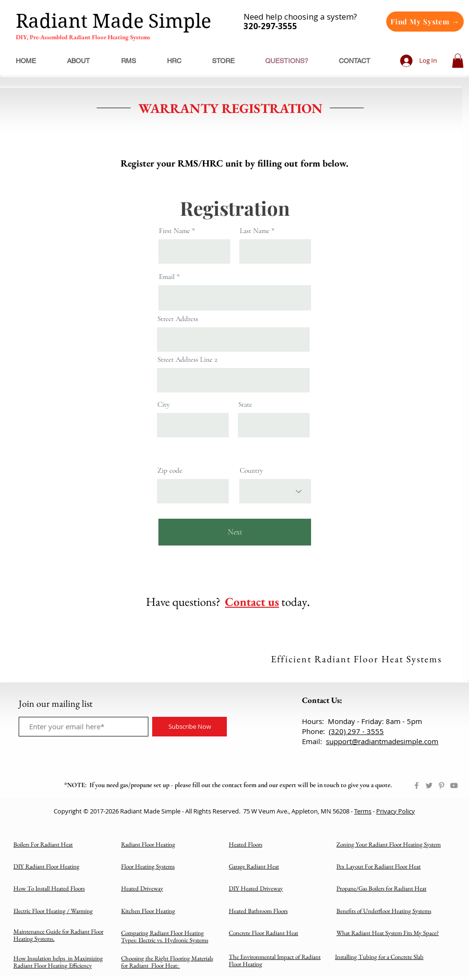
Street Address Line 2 (187, 360)
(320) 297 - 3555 (356, 731)
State (245, 405)
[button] (458, 61)
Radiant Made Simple (113, 21)
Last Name (255, 231)
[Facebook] (417, 785)
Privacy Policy (396, 811)
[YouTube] (454, 785)
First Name (174, 231)
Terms (363, 811)
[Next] (235, 532)
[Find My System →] (425, 22)
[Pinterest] (441, 785)
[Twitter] (429, 785)
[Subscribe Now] (190, 727)
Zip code (170, 471)
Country (251, 471)
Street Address (178, 319)
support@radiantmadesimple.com (382, 741)
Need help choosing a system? (300, 21)
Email (167, 277)
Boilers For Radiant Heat (43, 844)
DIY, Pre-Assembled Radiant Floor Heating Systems (83, 37)
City (164, 405)
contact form (239, 785)
